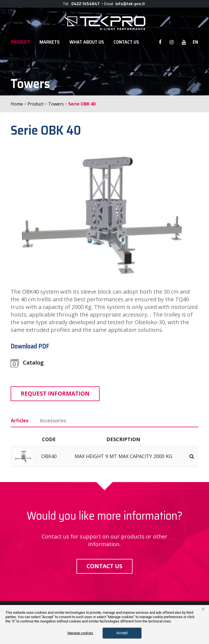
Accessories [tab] (53, 420)
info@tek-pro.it (130, 4)
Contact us (104, 566)
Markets (50, 42)
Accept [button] (122, 633)
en (195, 42)
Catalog (27, 363)
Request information (55, 393)
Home (17, 104)
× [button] (203, 609)
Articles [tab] (20, 420)
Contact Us (126, 42)
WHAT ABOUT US (87, 42)
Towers (56, 104)
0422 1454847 (85, 4)
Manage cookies (80, 633)
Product (20, 42)
